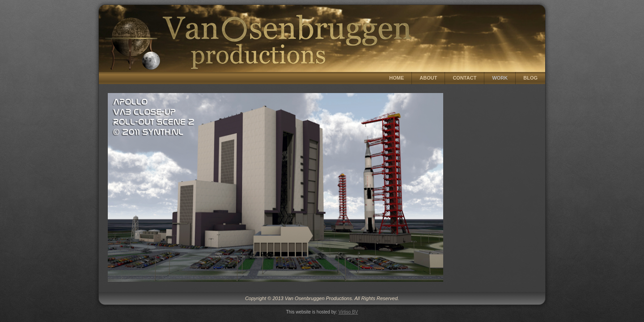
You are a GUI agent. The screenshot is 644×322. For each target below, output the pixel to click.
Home (396, 78)
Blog (530, 78)
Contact (464, 78)
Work (500, 78)
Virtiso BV (348, 312)
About (428, 78)
